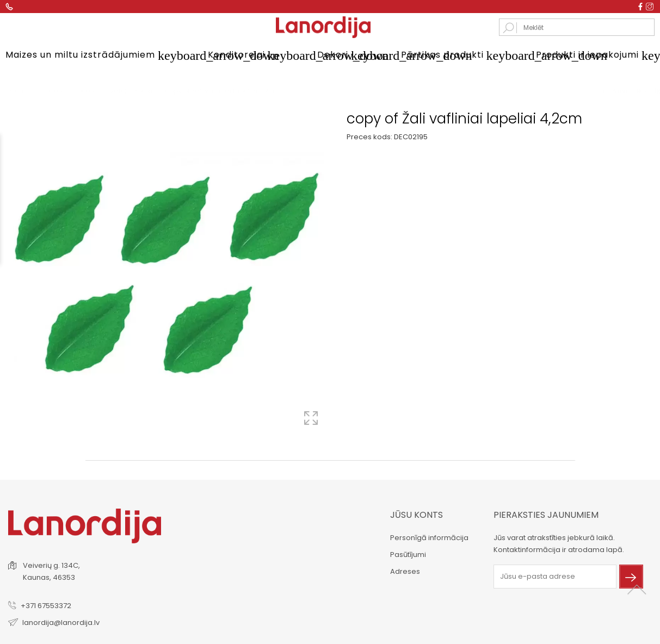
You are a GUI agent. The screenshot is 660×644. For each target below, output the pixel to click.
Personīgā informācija (429, 537)
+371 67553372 (46, 605)
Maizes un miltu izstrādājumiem (93, 55)
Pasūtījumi (408, 553)
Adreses (405, 570)
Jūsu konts (417, 514)
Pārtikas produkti (455, 55)
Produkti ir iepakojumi (595, 55)
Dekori (346, 55)
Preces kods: (369, 136)
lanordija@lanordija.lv (61, 621)
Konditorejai (249, 55)
